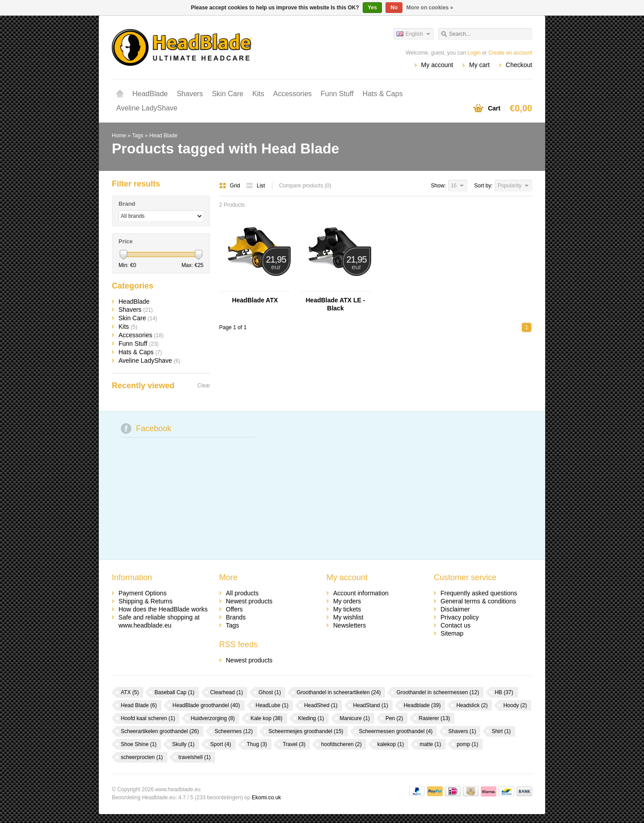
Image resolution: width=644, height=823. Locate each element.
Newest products (249, 601)
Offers (234, 609)
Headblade (422, 705)
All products (242, 593)
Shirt (501, 731)
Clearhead (227, 692)
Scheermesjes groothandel (306, 731)
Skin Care (228, 94)
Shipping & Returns (146, 601)
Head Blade (163, 136)
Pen (394, 718)
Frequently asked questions (479, 593)
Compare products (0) (305, 186)
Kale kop (266, 718)
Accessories (292, 94)
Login (474, 53)
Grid (230, 186)
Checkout (519, 65)
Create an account (510, 53)
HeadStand (371, 705)
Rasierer (434, 718)
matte (430, 744)
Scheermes (234, 731)
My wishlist (348, 617)
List (256, 186)
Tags (138, 136)
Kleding (311, 718)
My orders (347, 601)
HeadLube (272, 705)
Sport (221, 744)
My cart (479, 65)
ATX (130, 692)
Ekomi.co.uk (266, 798)
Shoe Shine (139, 744)
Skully (183, 744)
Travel (294, 744)
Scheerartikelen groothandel (160, 731)
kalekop (391, 744)
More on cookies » (430, 8)
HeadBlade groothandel (206, 705)
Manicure (355, 718)
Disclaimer (455, 609)
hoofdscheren (341, 744)
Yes (372, 8)
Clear (204, 386)
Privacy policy (460, 617)
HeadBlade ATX (255, 300)
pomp (467, 744)
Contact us (455, 625)
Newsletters (350, 625)
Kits (258, 94)
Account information (361, 593)
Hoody (515, 705)
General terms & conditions (478, 601)
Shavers (190, 94)
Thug (257, 744)
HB (504, 692)
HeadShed (321, 705)
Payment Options (142, 593)
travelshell (195, 757)
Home (120, 94)
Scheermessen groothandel (396, 731)
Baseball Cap (174, 692)
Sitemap (452, 633)
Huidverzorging (213, 718)
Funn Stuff (337, 94)
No (394, 8)
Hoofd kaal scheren (148, 718)
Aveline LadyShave (147, 108)
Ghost (270, 692)
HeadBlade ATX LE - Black (335, 304)
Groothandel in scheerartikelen (339, 692)
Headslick (472, 705)
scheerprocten (142, 757)
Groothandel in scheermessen (438, 692)
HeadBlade (150, 94)
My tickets (347, 609)
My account (437, 65)
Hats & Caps (383, 94)
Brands (236, 617)
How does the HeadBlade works (163, 609)
